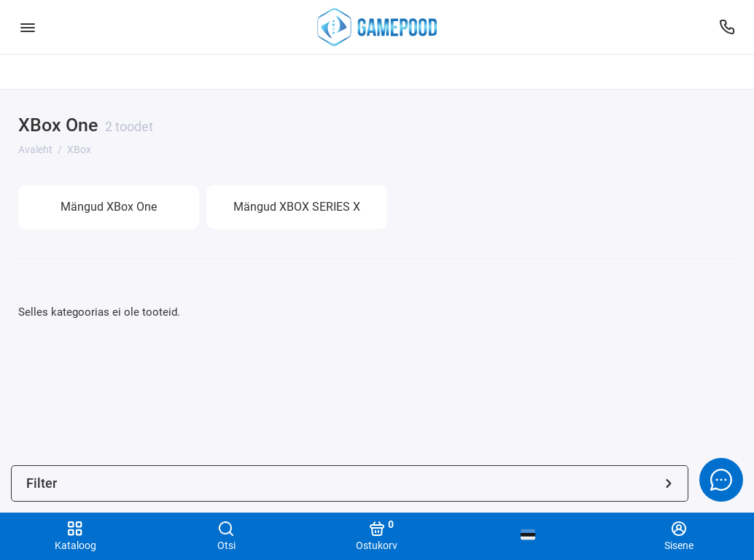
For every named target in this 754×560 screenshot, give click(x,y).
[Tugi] (727, 27)
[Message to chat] (721, 480)
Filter (350, 483)
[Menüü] (27, 27)
